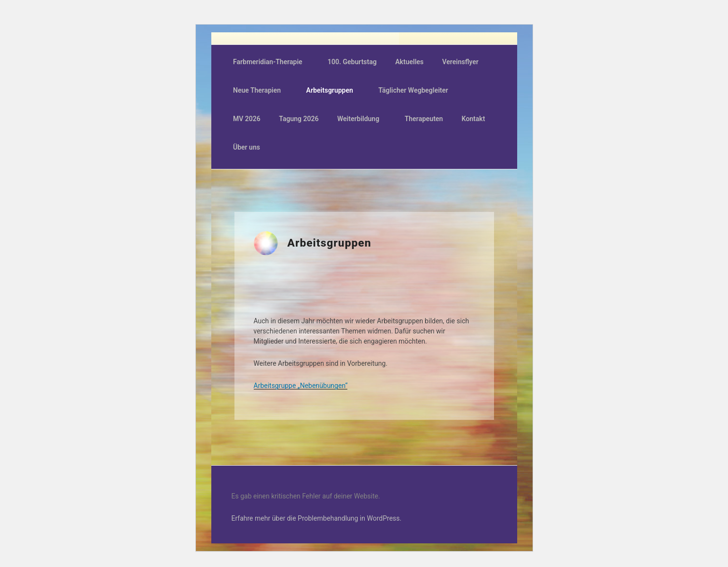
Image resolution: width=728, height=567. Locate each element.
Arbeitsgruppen (334, 90)
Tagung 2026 (299, 119)
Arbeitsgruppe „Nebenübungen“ (301, 386)
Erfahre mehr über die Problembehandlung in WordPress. (317, 518)
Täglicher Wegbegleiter (418, 90)
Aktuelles (409, 62)
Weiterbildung (363, 119)
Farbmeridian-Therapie (272, 62)
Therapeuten (424, 119)
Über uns (251, 147)
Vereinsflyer (460, 62)
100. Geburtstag (352, 62)
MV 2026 (247, 119)
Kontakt (474, 119)
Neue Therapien (261, 90)
